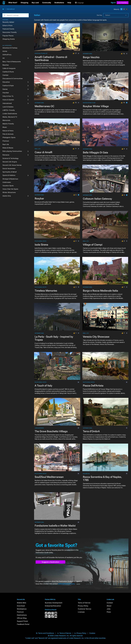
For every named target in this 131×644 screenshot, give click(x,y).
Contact (110, 603)
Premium (6, 141)
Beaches (6, 65)
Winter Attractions (9, 192)
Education (6, 82)
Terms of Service (84, 603)
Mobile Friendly (8, 124)
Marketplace (22, 609)
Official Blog (22, 618)
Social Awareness (9, 169)
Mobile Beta (22, 603)
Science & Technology (11, 158)
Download (21, 606)
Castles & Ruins (8, 72)
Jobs (109, 609)
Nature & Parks (8, 131)
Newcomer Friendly (10, 32)
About (109, 606)
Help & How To (8, 96)
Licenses (81, 612)
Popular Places (8, 36)
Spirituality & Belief (10, 172)
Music (5, 127)
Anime (5, 51)
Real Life (6, 144)
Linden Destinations (10, 114)
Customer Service (85, 609)
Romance (6, 155)
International (11, 9)
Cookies (92, 633)
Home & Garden (8, 100)
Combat (5, 75)
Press (109, 612)
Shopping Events (9, 39)
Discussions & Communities (13, 79)
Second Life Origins (10, 162)
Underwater (7, 182)
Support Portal (22, 621)
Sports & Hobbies (9, 175)
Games (5, 89)
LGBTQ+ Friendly (9, 110)
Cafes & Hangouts (9, 68)
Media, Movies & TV (10, 117)
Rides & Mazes (8, 148)
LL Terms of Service (64, 633)
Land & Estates (8, 107)
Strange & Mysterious (10, 179)
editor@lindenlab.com (66, 584)
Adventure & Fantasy (10, 48)
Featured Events (8, 29)
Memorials (6, 120)
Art (4, 58)
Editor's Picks (7, 26)
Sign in (113, 3)
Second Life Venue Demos (12, 165)
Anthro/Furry (7, 55)
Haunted (6, 93)
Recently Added (8, 22)
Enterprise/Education (53, 606)
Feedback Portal (23, 624)
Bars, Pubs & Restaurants (12, 62)
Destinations (22, 615)
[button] (13, 3)
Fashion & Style (8, 86)
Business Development (54, 603)
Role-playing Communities (12, 151)
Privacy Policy (83, 606)
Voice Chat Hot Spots (10, 189)
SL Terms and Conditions (45, 633)
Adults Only (7, 196)
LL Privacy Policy (80, 633)
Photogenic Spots (9, 137)
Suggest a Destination (51, 562)
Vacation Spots (8, 186)
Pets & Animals (8, 134)
